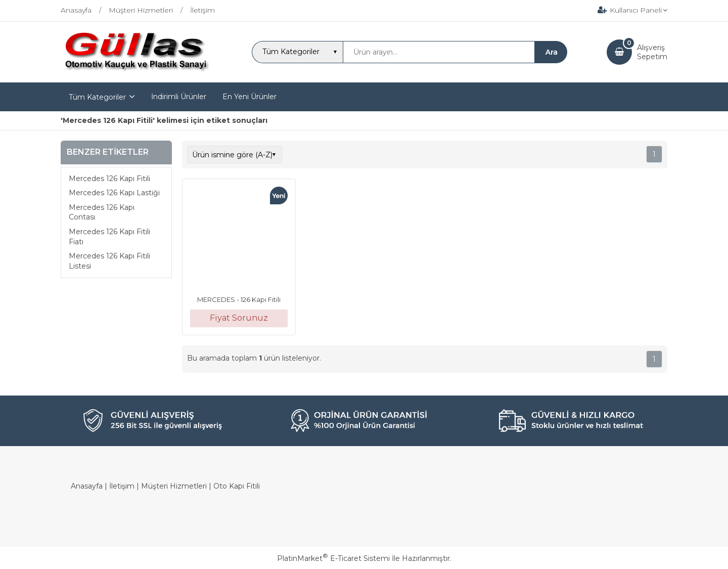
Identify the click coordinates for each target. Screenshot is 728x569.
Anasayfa (87, 486)
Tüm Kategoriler (97, 97)
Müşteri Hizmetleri (174, 486)
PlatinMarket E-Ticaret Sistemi (333, 558)
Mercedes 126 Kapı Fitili (109, 179)
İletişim (122, 486)
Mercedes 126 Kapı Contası (102, 212)
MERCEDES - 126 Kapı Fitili (239, 299)
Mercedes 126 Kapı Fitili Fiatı (109, 237)
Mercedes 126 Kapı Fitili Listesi (109, 261)
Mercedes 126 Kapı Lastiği (114, 193)
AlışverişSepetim (652, 52)
